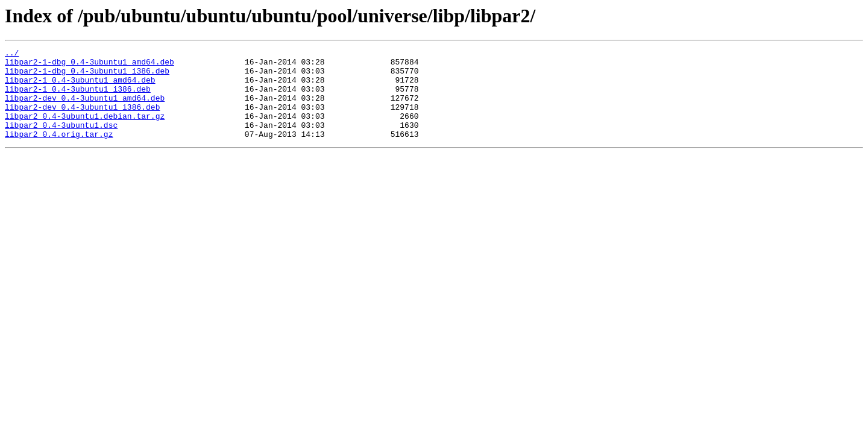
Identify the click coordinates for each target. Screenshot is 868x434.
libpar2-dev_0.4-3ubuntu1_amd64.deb (85, 108)
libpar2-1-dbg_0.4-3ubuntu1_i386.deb (87, 76)
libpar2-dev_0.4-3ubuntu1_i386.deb (82, 119)
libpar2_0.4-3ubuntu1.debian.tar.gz (85, 130)
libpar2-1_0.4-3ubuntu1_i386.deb (78, 98)
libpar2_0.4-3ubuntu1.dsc (61, 141)
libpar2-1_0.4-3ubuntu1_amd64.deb (80, 87)
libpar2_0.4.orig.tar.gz (59, 152)
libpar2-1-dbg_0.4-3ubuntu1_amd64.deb (90, 65)
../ (12, 54)
